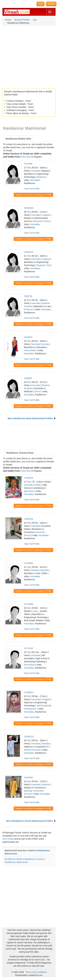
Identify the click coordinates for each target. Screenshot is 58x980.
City (35, 20)
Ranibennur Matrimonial (16, 862)
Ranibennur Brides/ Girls (18, 139)
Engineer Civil (43, 265)
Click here (26, 157)
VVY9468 (29, 604)
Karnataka (35, 180)
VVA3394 (28, 777)
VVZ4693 (28, 563)
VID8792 (28, 296)
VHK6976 (29, 252)
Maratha (44, 570)
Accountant (29, 665)
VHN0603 (29, 208)
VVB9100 (29, 478)
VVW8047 (29, 692)
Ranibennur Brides (14, 859)
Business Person (42, 221)
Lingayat (46, 215)
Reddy (37, 485)
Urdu (35, 611)
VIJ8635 (28, 378)
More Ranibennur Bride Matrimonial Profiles (30, 418)
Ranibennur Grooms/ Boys (20, 453)
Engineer (41, 177)
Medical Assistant (32, 750)
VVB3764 (29, 519)
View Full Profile (32, 189)
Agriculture (29, 491)
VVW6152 (29, 737)
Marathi (35, 570)
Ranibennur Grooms (34, 859)
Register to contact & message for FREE (33, 195)
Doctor (38, 391)
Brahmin (46, 784)
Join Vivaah (8, 839)
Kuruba (45, 344)
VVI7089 (28, 164)
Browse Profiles (22, 20)
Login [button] (40, 4)
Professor (29, 309)
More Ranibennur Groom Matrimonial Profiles (30, 821)
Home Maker (30, 350)
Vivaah (8, 20)
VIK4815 (28, 337)
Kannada (36, 171)
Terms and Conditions (36, 972)
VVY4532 (29, 648)
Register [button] (51, 4)
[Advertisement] (29, 56)
